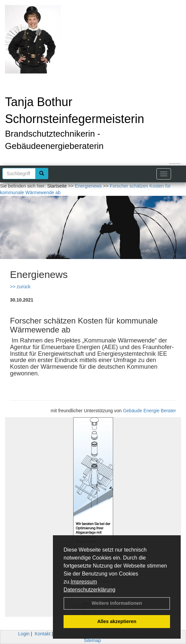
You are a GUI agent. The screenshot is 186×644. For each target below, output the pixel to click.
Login (24, 634)
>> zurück (20, 287)
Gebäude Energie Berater (149, 411)
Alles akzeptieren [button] (117, 621)
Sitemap (92, 640)
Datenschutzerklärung (90, 590)
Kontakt (42, 634)
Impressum (84, 582)
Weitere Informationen (117, 603)
